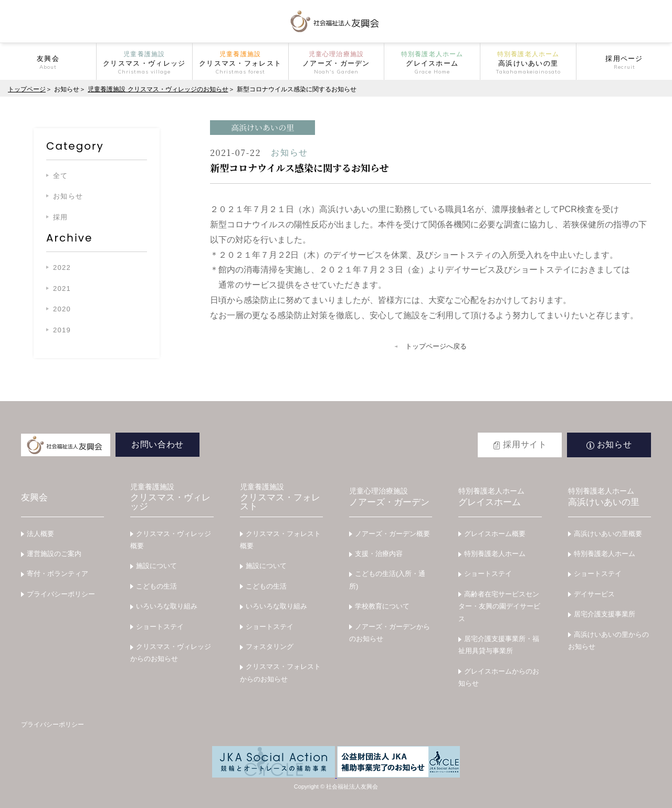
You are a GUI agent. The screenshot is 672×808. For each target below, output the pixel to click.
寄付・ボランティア (57, 574)
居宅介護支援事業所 (605, 614)
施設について (156, 566)
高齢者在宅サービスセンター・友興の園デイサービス (499, 606)
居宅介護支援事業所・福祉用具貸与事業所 (499, 645)
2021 (62, 288)
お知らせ (68, 196)
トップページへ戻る (436, 346)
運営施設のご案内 (54, 554)
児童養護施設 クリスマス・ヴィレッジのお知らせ (158, 89)
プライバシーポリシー (61, 594)
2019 (62, 330)
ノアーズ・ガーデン (391, 497)
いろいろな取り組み (167, 606)
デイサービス (594, 594)
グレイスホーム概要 (495, 534)
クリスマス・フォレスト (281, 497)
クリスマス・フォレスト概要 (280, 540)
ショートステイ (160, 627)
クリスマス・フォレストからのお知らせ (280, 673)
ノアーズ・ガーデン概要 (392, 534)
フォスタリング (270, 647)
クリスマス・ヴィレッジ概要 (171, 540)
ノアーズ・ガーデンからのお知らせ (390, 633)
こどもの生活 (156, 586)
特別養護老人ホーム (495, 554)
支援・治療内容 (379, 554)
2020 (62, 309)
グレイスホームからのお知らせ (499, 677)
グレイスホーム (500, 497)
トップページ (27, 89)
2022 (62, 267)
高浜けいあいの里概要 (608, 534)
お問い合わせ (157, 444)
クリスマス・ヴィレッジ (172, 497)
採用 (61, 217)
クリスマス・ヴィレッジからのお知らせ (171, 653)
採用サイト (525, 444)
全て (61, 176)
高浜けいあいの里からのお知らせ (608, 641)
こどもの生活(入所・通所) (387, 580)
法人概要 (40, 534)
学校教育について (382, 606)
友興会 (34, 497)
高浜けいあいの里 (610, 497)
